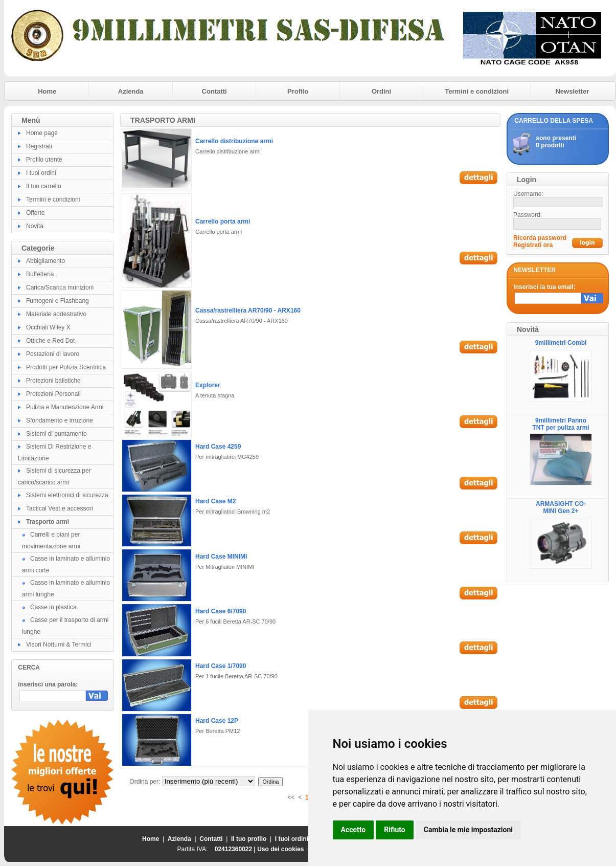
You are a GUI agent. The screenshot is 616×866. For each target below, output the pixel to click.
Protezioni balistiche (53, 381)
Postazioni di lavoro (53, 354)
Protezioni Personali (53, 394)
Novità (35, 226)
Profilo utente (44, 160)
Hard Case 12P (217, 721)
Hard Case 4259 (218, 447)
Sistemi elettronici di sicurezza (67, 495)
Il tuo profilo (249, 839)
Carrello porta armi (223, 221)
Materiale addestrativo (56, 314)
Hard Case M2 (215, 501)
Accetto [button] (353, 830)
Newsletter (572, 91)
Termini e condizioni (477, 91)
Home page (42, 133)
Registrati (39, 146)
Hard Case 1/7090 (221, 666)
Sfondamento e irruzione (60, 420)
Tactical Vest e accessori (60, 508)
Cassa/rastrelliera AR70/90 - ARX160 (248, 310)
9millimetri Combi (561, 343)
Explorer (208, 385)
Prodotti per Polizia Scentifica (66, 367)
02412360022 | (236, 849)
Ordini (381, 91)
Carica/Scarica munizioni (60, 287)
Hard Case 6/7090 (221, 611)
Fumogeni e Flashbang (58, 301)
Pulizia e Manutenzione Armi (65, 407)
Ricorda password (540, 238)
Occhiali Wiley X (48, 327)
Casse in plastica (53, 607)
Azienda (131, 91)
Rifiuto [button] (395, 830)
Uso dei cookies (280, 849)
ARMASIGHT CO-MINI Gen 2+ (561, 507)
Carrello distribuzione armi (234, 141)
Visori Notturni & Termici (59, 645)
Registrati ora (533, 245)
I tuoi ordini (41, 173)
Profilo (298, 91)
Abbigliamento (45, 261)
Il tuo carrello (44, 186)
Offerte (35, 213)
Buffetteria (40, 274)
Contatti (214, 91)
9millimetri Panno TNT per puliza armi (561, 424)
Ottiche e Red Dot (50, 341)
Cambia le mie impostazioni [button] (468, 830)
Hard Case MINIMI (221, 557)
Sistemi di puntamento (56, 434)
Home (47, 91)
